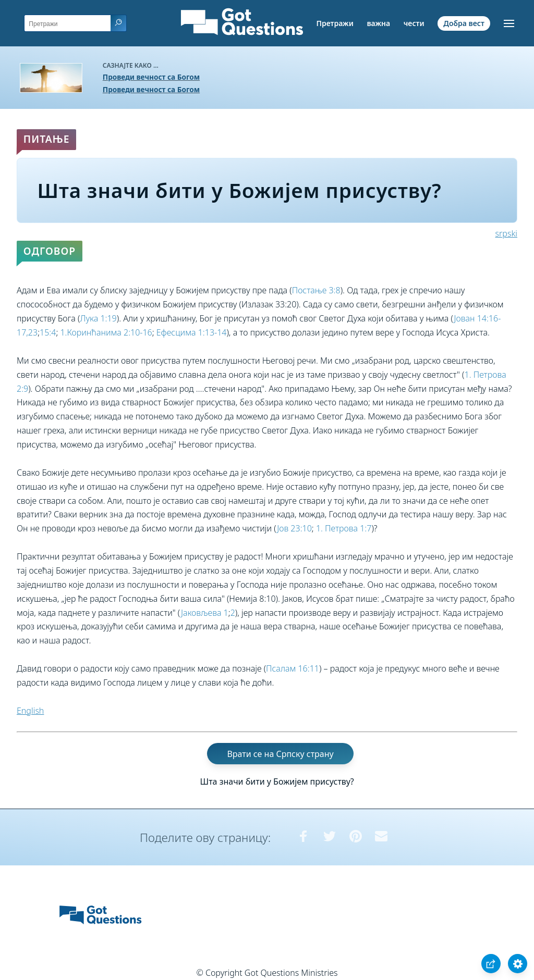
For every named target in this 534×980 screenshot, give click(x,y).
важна (378, 23)
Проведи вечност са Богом (151, 77)
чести (414, 23)
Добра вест (464, 23)
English (30, 711)
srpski (506, 233)
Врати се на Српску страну (280, 753)
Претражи (335, 23)
